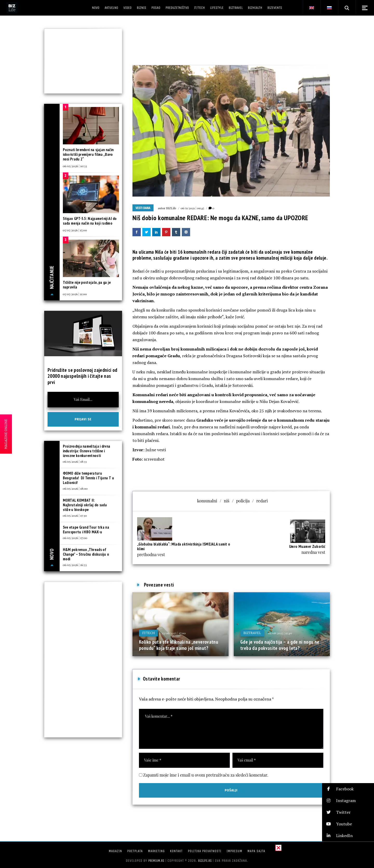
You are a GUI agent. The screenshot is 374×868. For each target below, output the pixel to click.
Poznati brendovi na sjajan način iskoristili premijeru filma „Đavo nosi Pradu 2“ (88, 154)
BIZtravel (252, 633)
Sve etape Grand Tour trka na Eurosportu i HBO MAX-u (86, 530)
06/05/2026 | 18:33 (75, 461)
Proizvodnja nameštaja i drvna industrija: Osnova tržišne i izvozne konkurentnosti (87, 451)
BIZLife (171, 208)
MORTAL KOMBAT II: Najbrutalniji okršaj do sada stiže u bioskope (85, 505)
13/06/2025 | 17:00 (174, 633)
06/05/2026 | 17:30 (75, 515)
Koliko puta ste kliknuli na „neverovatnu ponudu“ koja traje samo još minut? (179, 645)
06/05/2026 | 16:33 (75, 565)
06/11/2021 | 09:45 (192, 208)
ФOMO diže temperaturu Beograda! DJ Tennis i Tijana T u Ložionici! (89, 478)
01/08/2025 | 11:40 (280, 633)
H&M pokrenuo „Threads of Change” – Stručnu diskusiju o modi (86, 554)
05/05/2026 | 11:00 (75, 294)
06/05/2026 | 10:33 (75, 166)
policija (243, 501)
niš (227, 501)
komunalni (207, 501)
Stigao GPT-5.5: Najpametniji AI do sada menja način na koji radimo (90, 221)
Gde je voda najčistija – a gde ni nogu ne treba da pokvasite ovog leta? (280, 645)
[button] (348, 789)
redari (262, 501)
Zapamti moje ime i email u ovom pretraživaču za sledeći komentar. (206, 775)
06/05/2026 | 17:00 (75, 538)
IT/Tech (148, 633)
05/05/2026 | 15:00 (75, 230)
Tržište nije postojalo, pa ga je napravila (87, 285)
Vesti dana (143, 208)
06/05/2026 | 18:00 (75, 488)
